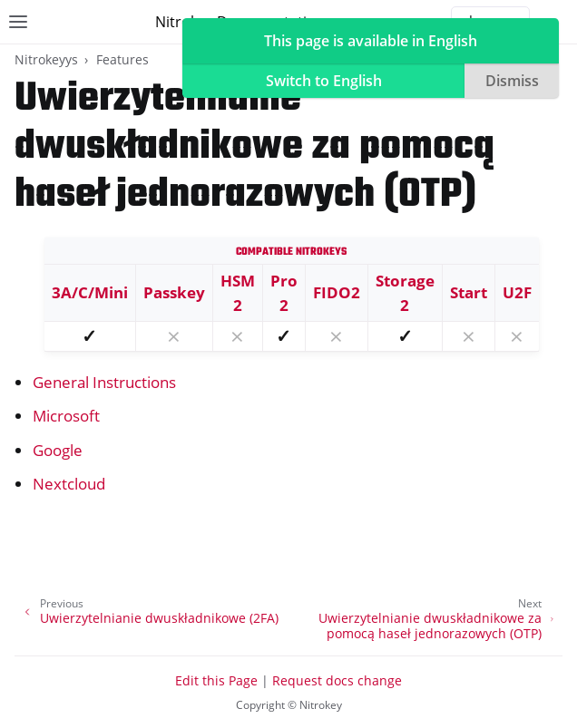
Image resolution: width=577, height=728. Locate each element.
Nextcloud (69, 484)
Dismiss (512, 81)
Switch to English (324, 81)
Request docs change (337, 680)
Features (122, 59)
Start (469, 292)
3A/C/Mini (90, 292)
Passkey (174, 292)
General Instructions (104, 382)
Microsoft (66, 416)
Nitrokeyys (46, 59)
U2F (517, 292)
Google (58, 450)
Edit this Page (216, 680)
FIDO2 (337, 292)
